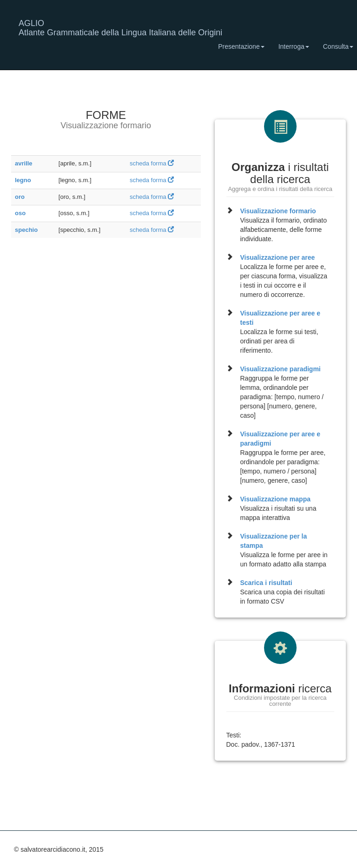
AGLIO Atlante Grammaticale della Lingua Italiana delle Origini (120, 27)
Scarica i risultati (266, 583)
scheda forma (152, 163)
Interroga (294, 46)
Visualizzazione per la (274, 541)
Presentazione (241, 46)
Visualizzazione (278, 211)
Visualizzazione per (278, 257)
